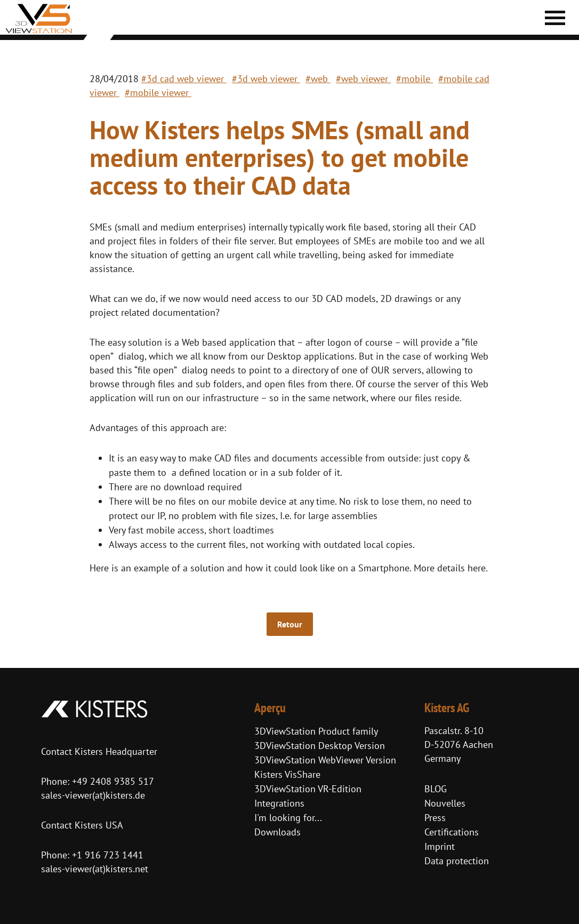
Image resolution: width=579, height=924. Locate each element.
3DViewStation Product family (316, 731)
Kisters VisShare (287, 774)
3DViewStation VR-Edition (308, 789)
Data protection (457, 861)
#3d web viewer (266, 79)
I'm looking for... (288, 818)
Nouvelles (445, 803)
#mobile (415, 79)
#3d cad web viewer (184, 79)
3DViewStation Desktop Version (320, 746)
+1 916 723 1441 (108, 855)
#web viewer (363, 79)
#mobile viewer (158, 93)
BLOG (436, 789)
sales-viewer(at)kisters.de (93, 795)
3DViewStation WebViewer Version (325, 760)
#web (318, 79)
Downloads (278, 832)
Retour (290, 624)
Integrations (279, 803)
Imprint (440, 846)
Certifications (452, 832)
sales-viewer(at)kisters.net (95, 869)
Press (435, 818)
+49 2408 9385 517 (112, 781)
